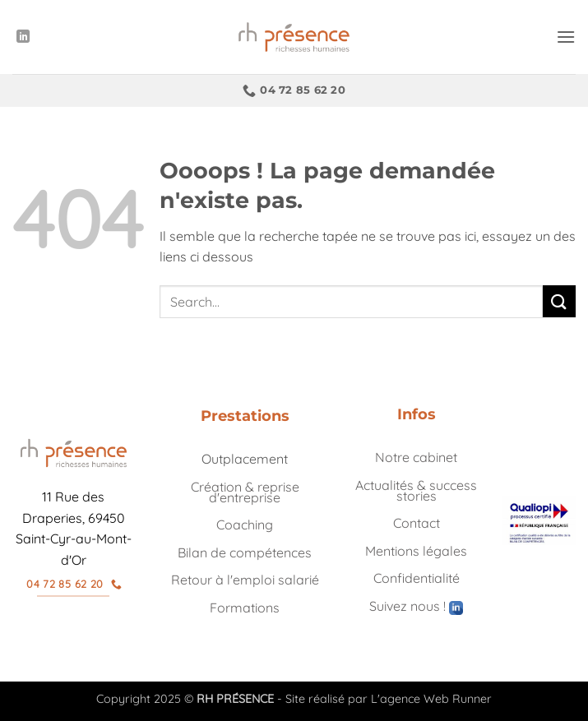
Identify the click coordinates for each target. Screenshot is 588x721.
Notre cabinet (416, 457)
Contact (417, 523)
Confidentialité (417, 578)
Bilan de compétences (245, 552)
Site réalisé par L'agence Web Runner (389, 699)
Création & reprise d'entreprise (245, 492)
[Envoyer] (559, 301)
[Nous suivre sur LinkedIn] (23, 37)
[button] (566, 37)
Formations (245, 608)
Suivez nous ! (416, 606)
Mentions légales (416, 551)
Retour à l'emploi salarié (245, 580)
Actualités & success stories (416, 490)
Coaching (245, 525)
